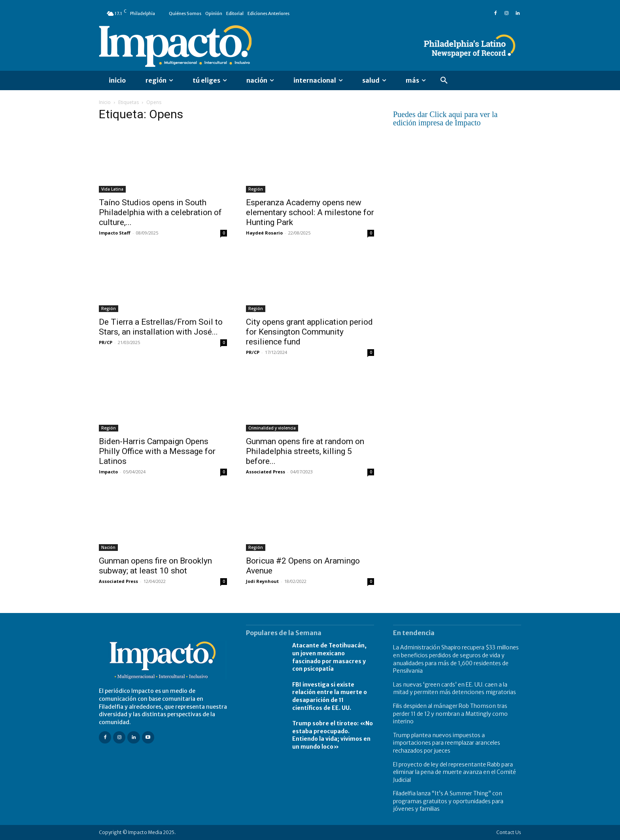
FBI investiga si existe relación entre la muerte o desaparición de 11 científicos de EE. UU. (330, 696)
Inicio (105, 102)
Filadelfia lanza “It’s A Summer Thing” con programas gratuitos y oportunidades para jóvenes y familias (448, 801)
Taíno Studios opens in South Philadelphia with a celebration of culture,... (160, 212)
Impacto (108, 472)
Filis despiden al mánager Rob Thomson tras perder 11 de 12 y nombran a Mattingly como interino (450, 714)
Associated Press (266, 472)
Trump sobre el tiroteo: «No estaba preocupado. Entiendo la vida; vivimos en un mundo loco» (333, 735)
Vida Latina (112, 189)
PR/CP (106, 342)
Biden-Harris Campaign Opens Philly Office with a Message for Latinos (157, 451)
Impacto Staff (115, 233)
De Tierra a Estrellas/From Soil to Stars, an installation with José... (161, 327)
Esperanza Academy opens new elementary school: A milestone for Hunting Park (310, 212)
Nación (108, 547)
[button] (444, 81)
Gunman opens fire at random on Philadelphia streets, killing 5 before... (305, 451)
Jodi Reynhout (262, 581)
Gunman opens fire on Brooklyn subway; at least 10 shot (155, 566)
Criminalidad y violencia (272, 428)
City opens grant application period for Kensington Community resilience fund (309, 332)
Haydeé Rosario (264, 233)
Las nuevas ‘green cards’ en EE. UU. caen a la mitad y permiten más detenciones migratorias (455, 689)
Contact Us (509, 832)
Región (256, 189)
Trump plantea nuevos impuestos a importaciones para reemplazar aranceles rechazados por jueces (447, 743)
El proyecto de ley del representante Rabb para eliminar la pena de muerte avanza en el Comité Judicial (455, 772)
